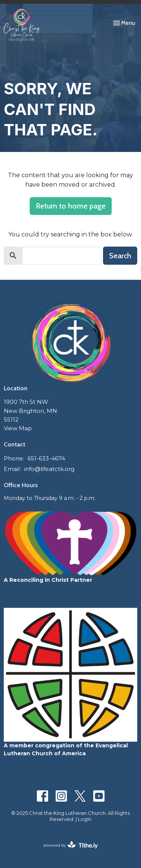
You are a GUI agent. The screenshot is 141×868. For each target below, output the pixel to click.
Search (120, 256)
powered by (71, 845)
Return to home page (71, 206)
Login (85, 819)
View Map (18, 428)
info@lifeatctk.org (49, 469)
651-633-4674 (46, 458)
